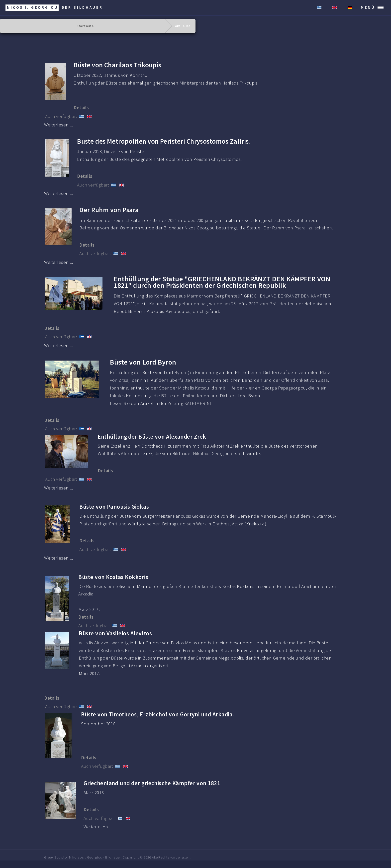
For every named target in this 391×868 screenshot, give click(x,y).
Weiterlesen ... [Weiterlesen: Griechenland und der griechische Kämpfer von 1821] (98, 827)
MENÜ (368, 7)
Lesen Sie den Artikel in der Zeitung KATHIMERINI (160, 403)
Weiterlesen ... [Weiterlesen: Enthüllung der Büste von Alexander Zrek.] (59, 488)
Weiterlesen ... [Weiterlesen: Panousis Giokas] (59, 558)
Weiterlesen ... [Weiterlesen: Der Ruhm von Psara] (59, 262)
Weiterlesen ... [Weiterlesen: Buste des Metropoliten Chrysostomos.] (59, 193)
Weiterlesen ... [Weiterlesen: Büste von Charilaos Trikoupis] (59, 125)
